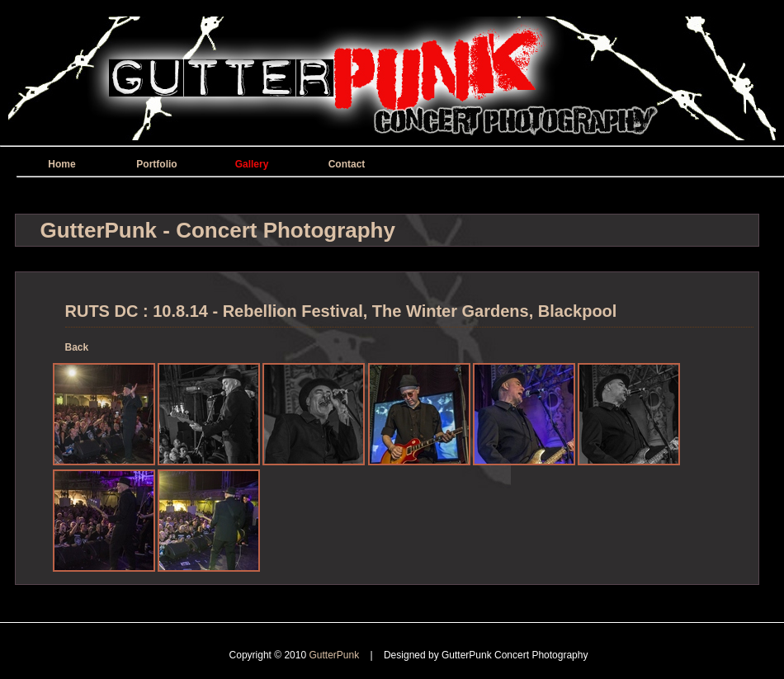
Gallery (252, 164)
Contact (347, 164)
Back (77, 347)
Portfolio (156, 164)
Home (61, 164)
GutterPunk (335, 655)
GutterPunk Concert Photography (515, 655)
